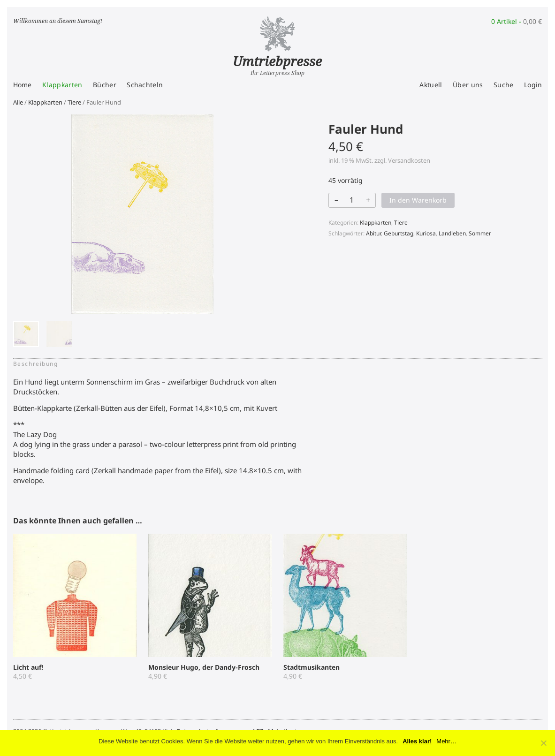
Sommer (480, 233)
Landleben (452, 233)
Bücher (105, 85)
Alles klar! (417, 741)
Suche (504, 85)
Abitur (373, 233)
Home (23, 85)
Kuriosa (426, 233)
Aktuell (431, 85)
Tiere (74, 102)
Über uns (468, 85)
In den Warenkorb (418, 200)
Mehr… (446, 741)
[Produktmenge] (351, 200)
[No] (543, 743)
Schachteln (145, 85)
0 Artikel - (517, 21)
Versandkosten (409, 160)
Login (533, 85)
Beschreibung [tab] (36, 364)
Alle (18, 102)
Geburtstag (399, 233)
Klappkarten (62, 85)
